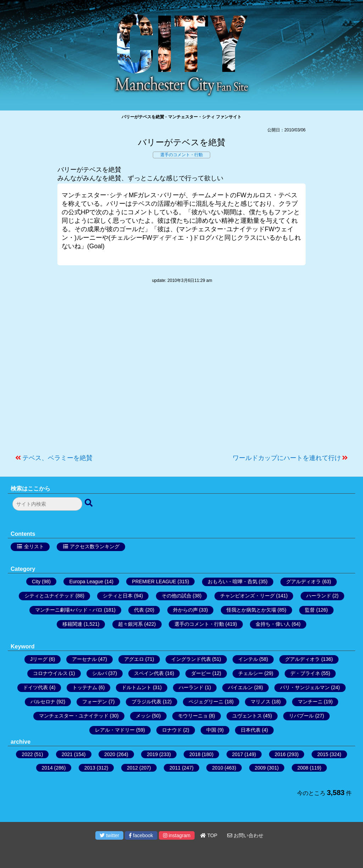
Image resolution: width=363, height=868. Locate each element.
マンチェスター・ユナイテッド (74, 716)
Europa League (86, 581)
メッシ (143, 716)
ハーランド (319, 596)
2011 (175, 768)
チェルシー (251, 673)
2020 (110, 754)
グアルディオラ (303, 581)
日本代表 (251, 730)
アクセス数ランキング (95, 546)
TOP (209, 835)
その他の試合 (177, 596)
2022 (27, 754)
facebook (141, 835)
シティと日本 (118, 596)
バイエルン (240, 687)
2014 (47, 768)
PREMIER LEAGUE (154, 581)
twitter (109, 835)
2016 (280, 754)
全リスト (34, 546)
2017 (238, 754)
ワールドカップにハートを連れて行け (287, 458)
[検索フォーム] (47, 504)
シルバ (100, 673)
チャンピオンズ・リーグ (247, 596)
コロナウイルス (50, 673)
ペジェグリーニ (206, 702)
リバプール (301, 716)
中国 (211, 730)
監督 (310, 610)
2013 (90, 768)
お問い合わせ (245, 835)
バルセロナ (43, 702)
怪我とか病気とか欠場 (251, 610)
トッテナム (85, 687)
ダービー (201, 673)
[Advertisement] (181, 372)
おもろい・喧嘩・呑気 (233, 581)
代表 (139, 610)
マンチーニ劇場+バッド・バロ (69, 610)
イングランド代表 (191, 659)
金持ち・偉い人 (273, 624)
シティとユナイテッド (49, 596)
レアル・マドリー (115, 730)
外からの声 (185, 610)
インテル (248, 659)
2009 (260, 768)
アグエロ (134, 659)
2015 (323, 754)
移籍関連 (72, 624)
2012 (132, 768)
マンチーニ (310, 702)
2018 (195, 754)
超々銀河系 (130, 624)
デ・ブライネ (305, 673)
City (36, 581)
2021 (67, 754)
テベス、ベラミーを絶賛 (57, 458)
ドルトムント (136, 687)
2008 (303, 768)
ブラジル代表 (146, 702)
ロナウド (172, 730)
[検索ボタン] (89, 503)
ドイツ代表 (35, 687)
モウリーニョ (193, 716)
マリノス (261, 702)
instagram (177, 835)
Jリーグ (39, 659)
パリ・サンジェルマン (305, 687)
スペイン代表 (149, 673)
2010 (217, 768)
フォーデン (95, 702)
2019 (152, 754)
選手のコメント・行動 (181, 155)
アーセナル (84, 659)
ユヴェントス (247, 716)
